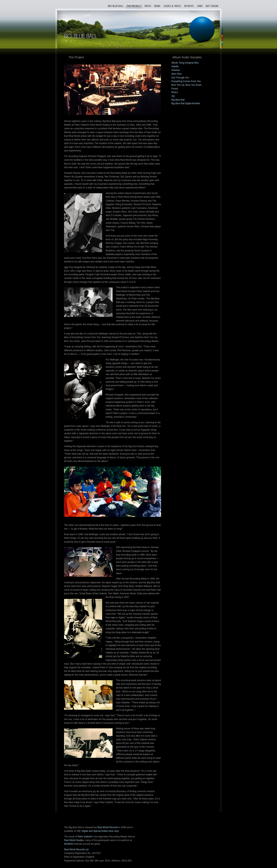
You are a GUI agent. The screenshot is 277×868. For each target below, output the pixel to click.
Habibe (175, 66)
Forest (175, 89)
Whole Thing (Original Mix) (185, 63)
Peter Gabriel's (85, 837)
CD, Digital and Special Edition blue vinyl (98, 831)
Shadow (176, 70)
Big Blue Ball (178, 100)
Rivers (175, 92)
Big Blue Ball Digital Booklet (186, 103)
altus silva (176, 74)
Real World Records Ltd (76, 850)
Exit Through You (180, 78)
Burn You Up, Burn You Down (186, 85)
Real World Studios (74, 840)
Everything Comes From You (186, 81)
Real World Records (108, 827)
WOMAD (69, 844)
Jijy (173, 96)
